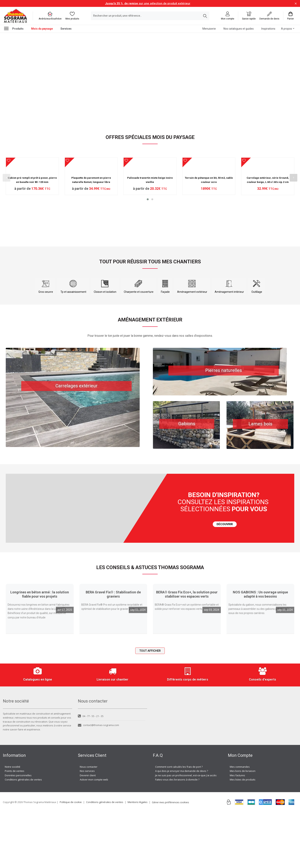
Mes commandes (240, 823)
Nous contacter (89, 823)
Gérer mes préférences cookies (170, 858)
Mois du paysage (42, 29)
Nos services (87, 827)
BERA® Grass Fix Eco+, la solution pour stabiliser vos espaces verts (187, 650)
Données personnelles (18, 831)
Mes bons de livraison (243, 827)
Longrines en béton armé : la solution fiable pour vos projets (40, 650)
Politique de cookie (71, 858)
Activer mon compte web (94, 836)
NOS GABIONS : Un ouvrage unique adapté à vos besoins (260, 650)
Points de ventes (15, 827)
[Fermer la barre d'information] (296, 4)
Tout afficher (150, 707)
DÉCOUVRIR (225, 546)
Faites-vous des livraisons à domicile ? (177, 836)
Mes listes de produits (243, 836)
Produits (14, 28)
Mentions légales (138, 858)
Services (66, 29)
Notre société (13, 823)
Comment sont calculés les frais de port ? (179, 823)
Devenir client (88, 831)
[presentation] (7, 192)
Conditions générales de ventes (23, 836)
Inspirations (268, 29)
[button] (148, 242)
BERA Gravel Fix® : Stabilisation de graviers (113, 650)
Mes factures (237, 831)
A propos (287, 29)
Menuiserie (209, 29)
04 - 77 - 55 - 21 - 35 (91, 772)
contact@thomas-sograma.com (98, 781)
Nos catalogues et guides (239, 29)
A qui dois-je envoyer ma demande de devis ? (182, 827)
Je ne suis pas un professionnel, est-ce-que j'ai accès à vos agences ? (195, 831)
